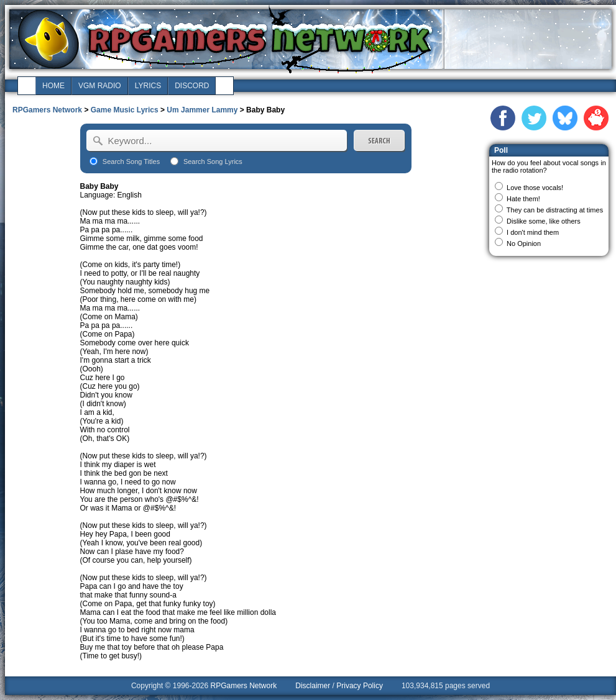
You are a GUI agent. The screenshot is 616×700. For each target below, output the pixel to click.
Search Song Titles (131, 161)
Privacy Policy (360, 686)
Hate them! (523, 199)
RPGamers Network (47, 110)
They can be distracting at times (555, 210)
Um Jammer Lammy (202, 110)
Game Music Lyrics (125, 110)
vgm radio (100, 86)
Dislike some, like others (544, 221)
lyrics (148, 86)
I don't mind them (533, 232)
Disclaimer (313, 686)
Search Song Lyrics (213, 161)
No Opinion (524, 243)
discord (192, 86)
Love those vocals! (535, 188)
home (53, 86)
